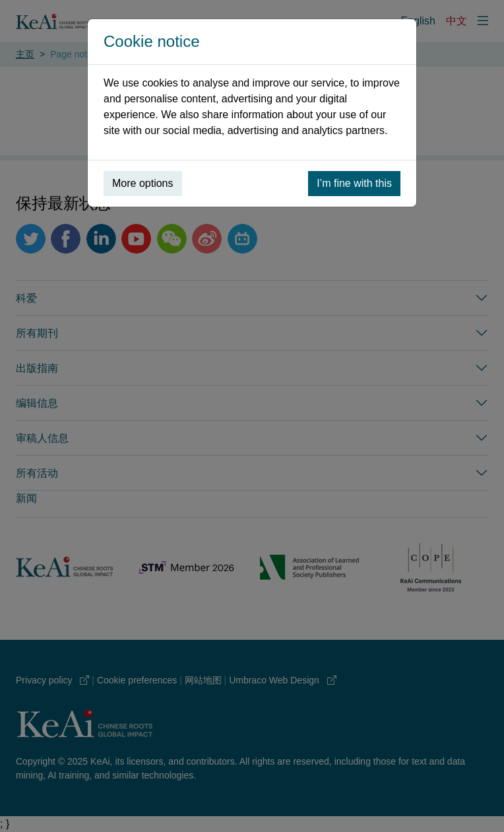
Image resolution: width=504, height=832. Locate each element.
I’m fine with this (354, 183)
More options (143, 183)
